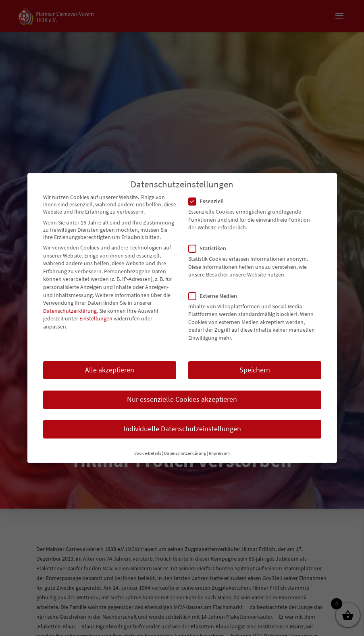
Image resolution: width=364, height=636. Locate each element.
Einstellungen (96, 315)
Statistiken (211, 245)
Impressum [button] (219, 450)
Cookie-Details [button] (148, 450)
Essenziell (209, 197)
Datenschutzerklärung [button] (185, 450)
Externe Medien (216, 292)
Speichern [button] (255, 366)
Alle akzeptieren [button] (110, 366)
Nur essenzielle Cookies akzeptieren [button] (182, 395)
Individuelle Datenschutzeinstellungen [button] (182, 425)
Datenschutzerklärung (70, 307)
